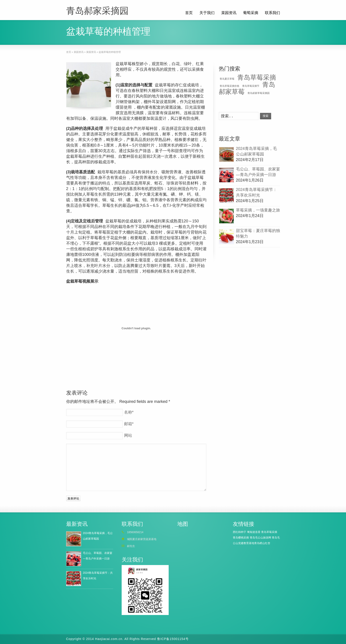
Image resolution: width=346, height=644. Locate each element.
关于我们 (207, 13)
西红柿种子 (240, 532)
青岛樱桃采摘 (241, 538)
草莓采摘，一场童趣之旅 (258, 210)
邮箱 (129, 424)
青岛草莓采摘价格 (229, 86)
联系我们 (272, 13)
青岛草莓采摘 (257, 77)
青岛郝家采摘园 (97, 11)
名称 (129, 412)
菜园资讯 (229, 13)
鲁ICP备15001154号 (173, 639)
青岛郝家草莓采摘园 (259, 93)
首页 (189, 13)
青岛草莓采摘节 (251, 86)
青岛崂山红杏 (262, 543)
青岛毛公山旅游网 (260, 538)
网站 (128, 435)
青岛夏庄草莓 (227, 79)
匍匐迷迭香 (254, 532)
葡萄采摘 (251, 13)
